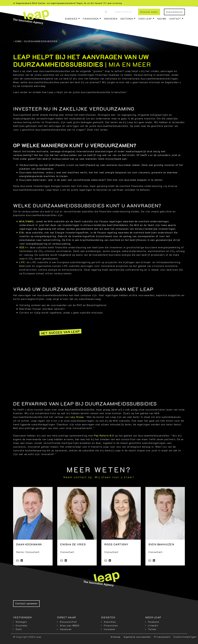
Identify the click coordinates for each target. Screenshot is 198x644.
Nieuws (162, 19)
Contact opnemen (26, 603)
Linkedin (153, 625)
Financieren (91, 19)
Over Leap (145, 19)
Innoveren (111, 19)
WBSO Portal (124, 12)
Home (18, 41)
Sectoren (127, 19)
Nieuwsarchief (68, 622)
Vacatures (66, 629)
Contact (175, 19)
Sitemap (116, 637)
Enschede (22, 625)
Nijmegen (21, 622)
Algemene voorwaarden (137, 637)
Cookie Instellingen (185, 637)
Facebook (154, 622)
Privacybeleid (162, 637)
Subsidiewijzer (174, 12)
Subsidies (71, 19)
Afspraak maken (149, 12)
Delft (19, 629)
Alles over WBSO (70, 625)
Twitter (152, 629)
